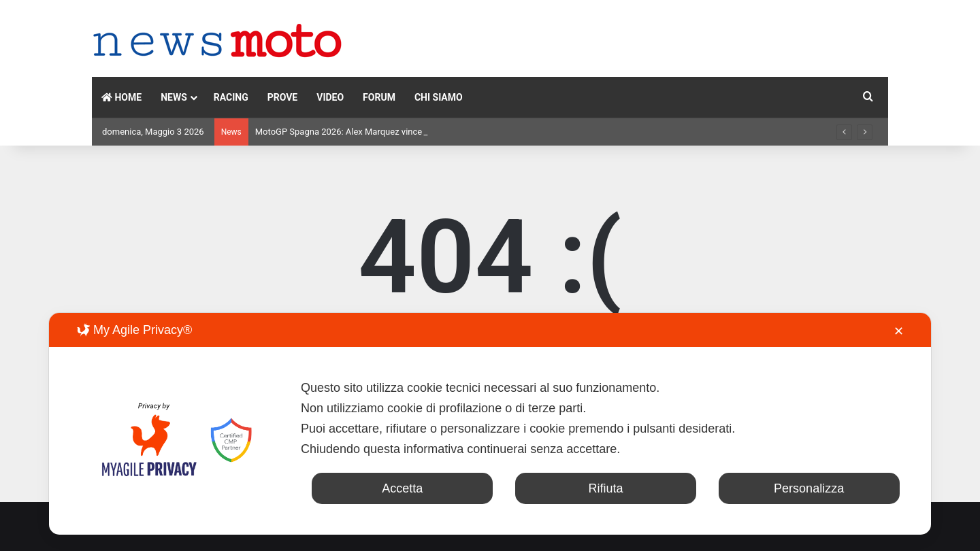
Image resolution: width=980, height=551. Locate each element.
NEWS (174, 97)
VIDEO (330, 97)
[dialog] (490, 424)
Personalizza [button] (809, 488)
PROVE (283, 97)
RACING (231, 97)
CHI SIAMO (439, 97)
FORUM (379, 97)
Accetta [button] (402, 488)
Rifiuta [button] (605, 488)
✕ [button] (899, 331)
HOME (121, 97)
